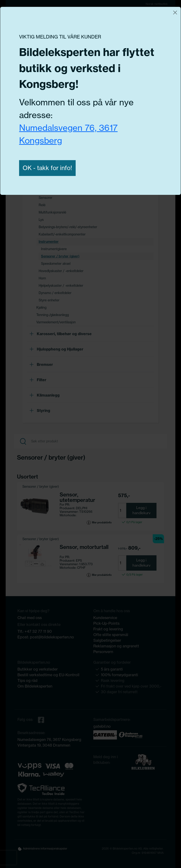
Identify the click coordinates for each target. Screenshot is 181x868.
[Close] (175, 13)
